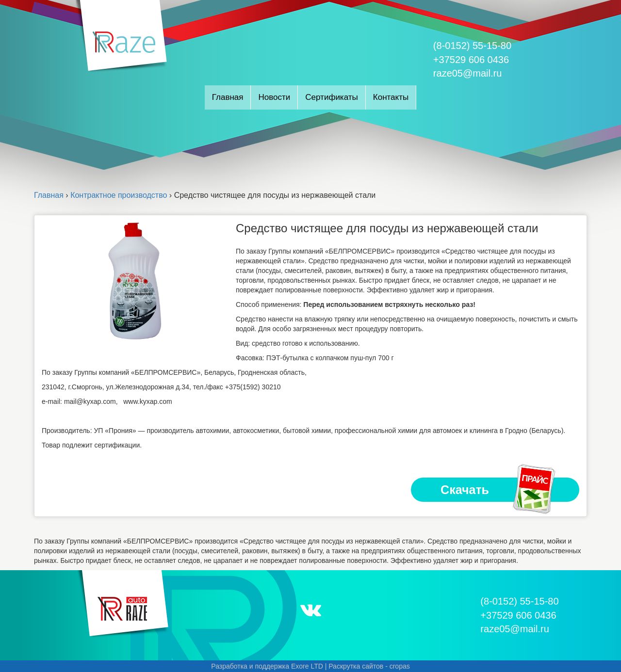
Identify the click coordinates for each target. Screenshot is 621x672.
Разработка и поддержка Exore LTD (267, 666)
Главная (228, 97)
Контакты (391, 97)
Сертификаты (331, 97)
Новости (274, 97)
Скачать (499, 490)
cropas (400, 666)
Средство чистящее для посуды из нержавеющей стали (387, 228)
